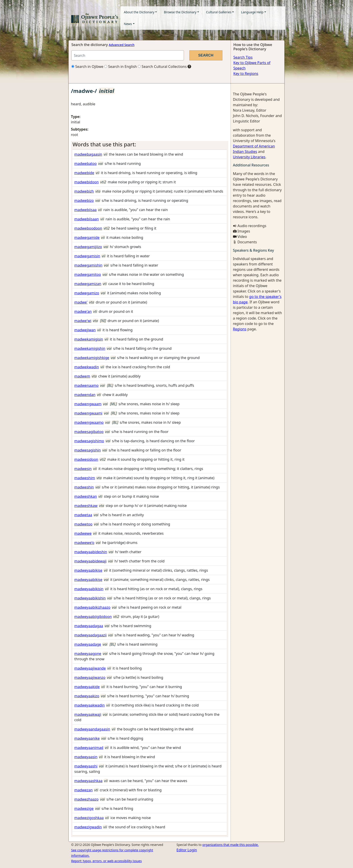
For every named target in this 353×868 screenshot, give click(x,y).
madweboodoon (88, 228)
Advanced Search (122, 45)
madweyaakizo (87, 696)
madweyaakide (87, 687)
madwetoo (83, 524)
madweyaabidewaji (91, 561)
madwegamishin (88, 265)
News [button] (128, 24)
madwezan (84, 790)
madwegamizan (88, 284)
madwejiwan (85, 330)
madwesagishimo (89, 441)
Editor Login (187, 850)
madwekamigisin (89, 339)
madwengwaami (88, 413)
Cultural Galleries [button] (219, 12)
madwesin (83, 469)
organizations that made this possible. (231, 845)
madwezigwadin (88, 827)
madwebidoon (86, 182)
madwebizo (84, 200)
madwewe (83, 533)
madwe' (81, 302)
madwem (82, 376)
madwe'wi (83, 321)
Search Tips (243, 57)
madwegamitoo (88, 274)
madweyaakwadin (89, 705)
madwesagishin (88, 450)
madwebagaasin (88, 154)
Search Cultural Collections (162, 67)
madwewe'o (84, 543)
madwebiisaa (85, 210)
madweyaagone (88, 654)
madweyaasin (86, 757)
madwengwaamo (89, 422)
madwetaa (83, 515)
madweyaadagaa (89, 626)
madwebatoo (85, 163)
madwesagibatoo (89, 432)
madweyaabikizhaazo (92, 607)
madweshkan (86, 496)
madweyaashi (86, 766)
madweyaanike (87, 738)
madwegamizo (87, 293)
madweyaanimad (89, 748)
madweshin (84, 487)
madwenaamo (86, 385)
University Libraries (249, 157)
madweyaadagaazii (91, 635)
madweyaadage (88, 644)
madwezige (84, 808)
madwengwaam (88, 404)
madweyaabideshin (91, 552)
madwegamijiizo (88, 247)
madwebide (84, 173)
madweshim (85, 478)
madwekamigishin (90, 348)
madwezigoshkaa (89, 818)
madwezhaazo (86, 799)
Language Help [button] (252, 12)
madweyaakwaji (88, 714)
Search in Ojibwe (87, 67)
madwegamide (87, 237)
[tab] (150, 144)
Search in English (121, 67)
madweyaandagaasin (92, 729)
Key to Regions (246, 74)
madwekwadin (87, 367)
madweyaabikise (88, 570)
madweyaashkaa (88, 781)
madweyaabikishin (90, 598)
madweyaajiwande (90, 668)
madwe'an (83, 311)
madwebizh (84, 191)
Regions (240, 329)
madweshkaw (86, 506)
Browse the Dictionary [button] (180, 12)
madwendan (85, 395)
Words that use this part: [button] (104, 144)
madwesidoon (86, 459)
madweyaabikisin (89, 589)
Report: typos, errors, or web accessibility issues (106, 861)
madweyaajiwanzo (90, 677)
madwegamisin (87, 256)
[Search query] (128, 55)
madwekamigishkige (92, 358)
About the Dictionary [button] (139, 12)
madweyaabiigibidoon (93, 617)
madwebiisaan (87, 219)
